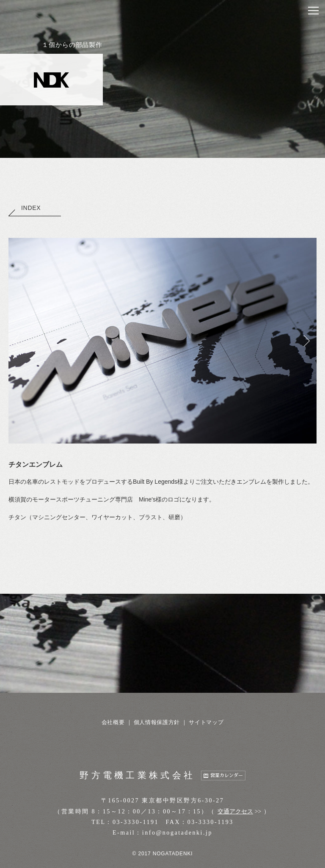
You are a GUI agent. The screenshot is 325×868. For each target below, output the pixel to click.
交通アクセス (235, 812)
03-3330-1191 (136, 822)
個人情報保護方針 (157, 722)
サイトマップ (206, 722)
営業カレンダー (227, 776)
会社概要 (113, 722)
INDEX (25, 208)
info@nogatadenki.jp (177, 833)
